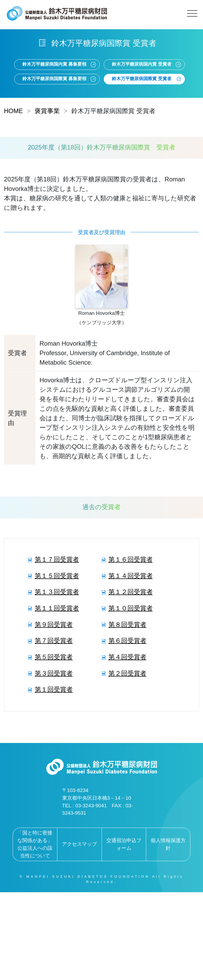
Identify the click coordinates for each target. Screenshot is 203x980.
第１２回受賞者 (131, 592)
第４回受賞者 (127, 657)
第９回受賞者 (54, 624)
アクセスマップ (79, 844)
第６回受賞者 (127, 641)
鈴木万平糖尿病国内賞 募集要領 (54, 64)
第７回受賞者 (54, 641)
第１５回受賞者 (57, 576)
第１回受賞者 (54, 689)
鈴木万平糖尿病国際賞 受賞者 (142, 79)
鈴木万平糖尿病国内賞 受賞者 (142, 64)
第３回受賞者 (54, 673)
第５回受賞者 (54, 657)
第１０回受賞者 (131, 608)
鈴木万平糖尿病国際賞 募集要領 (54, 79)
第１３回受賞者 (57, 592)
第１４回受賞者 (131, 576)
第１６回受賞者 (131, 559)
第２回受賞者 (127, 673)
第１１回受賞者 (57, 608)
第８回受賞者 (127, 624)
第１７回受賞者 (57, 559)
